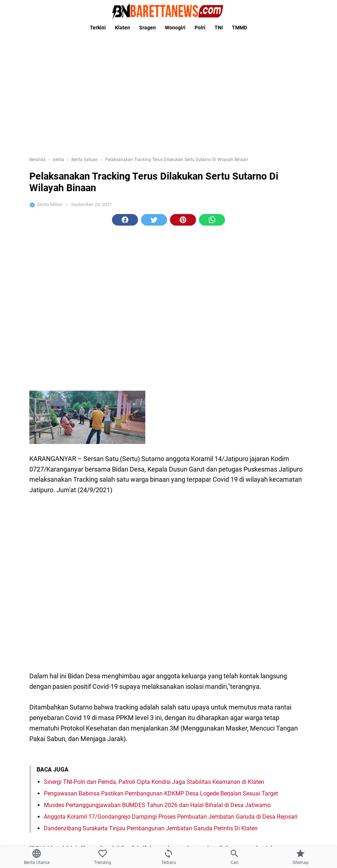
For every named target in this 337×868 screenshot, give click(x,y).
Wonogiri (175, 28)
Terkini (98, 28)
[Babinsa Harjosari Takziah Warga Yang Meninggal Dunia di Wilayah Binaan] (279, 762)
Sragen (147, 28)
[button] (125, 105)
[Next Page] (183, 513)
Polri (200, 28)
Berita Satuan (160, 485)
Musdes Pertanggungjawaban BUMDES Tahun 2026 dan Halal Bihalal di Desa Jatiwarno (157, 379)
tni (207, 485)
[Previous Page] (154, 513)
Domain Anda (72, 813)
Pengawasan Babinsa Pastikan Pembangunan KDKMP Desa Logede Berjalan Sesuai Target (161, 367)
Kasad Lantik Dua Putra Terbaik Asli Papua (92, 606)
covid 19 (189, 485)
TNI (219, 28)
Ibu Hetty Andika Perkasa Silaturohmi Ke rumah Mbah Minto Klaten (128, 701)
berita (133, 485)
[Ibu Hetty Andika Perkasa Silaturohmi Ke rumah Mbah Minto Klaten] (279, 715)
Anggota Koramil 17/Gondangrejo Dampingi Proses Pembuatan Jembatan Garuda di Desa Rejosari (171, 390)
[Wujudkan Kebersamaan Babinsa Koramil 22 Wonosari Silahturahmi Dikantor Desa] (279, 667)
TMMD (240, 28)
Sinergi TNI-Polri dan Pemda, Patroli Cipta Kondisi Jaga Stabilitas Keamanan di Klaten (154, 355)
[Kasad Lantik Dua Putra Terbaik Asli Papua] (279, 620)
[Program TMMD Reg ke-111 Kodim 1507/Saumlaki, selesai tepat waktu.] (279, 572)
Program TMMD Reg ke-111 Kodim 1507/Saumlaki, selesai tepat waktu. (134, 558)
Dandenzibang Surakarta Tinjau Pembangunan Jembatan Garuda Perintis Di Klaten (151, 402)
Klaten (122, 28)
